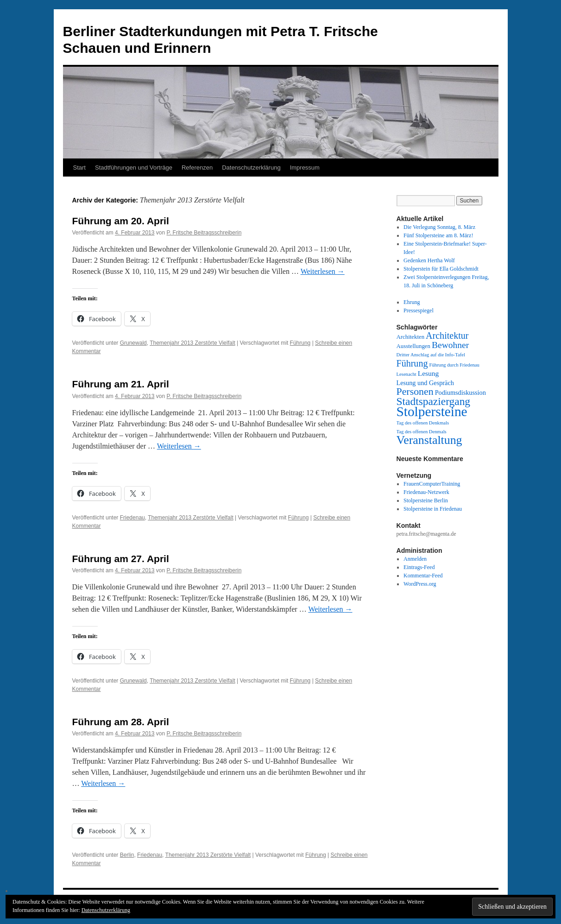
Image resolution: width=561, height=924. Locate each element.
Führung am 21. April (121, 384)
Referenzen (197, 168)
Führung (300, 343)
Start (79, 168)
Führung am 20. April (121, 221)
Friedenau (132, 518)
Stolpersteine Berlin (426, 500)
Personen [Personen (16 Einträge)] (415, 392)
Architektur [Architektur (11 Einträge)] (447, 335)
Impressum (305, 168)
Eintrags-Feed (419, 567)
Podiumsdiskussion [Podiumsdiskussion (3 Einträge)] (460, 392)
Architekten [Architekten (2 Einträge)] (411, 337)
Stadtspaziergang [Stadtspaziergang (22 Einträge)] (434, 401)
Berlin (127, 855)
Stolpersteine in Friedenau (433, 509)
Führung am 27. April (121, 559)
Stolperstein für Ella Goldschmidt (441, 269)
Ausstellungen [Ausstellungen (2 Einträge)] (413, 346)
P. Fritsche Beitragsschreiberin (204, 233)
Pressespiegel (419, 310)
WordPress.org (420, 584)
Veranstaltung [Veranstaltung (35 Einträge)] (429, 440)
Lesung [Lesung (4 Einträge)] (429, 373)
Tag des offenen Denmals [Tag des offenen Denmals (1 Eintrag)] (422, 432)
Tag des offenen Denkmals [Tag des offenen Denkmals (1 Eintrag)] (423, 423)
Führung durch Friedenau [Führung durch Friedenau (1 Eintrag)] (454, 365)
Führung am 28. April (121, 722)
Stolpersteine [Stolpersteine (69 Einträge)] (432, 411)
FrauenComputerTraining (432, 484)
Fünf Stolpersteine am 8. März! (438, 235)
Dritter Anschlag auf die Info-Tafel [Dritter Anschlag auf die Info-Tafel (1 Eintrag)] (431, 355)
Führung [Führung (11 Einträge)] (412, 363)
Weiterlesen (323, 271)
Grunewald (133, 343)
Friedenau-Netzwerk (426, 492)
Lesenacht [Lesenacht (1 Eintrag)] (407, 374)
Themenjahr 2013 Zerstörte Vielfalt (192, 343)
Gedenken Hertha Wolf (429, 260)
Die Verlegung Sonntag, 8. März (439, 227)
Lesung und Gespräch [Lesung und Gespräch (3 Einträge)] (425, 383)
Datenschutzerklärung (251, 168)
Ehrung (412, 302)
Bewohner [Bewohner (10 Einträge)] (450, 345)
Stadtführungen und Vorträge (134, 168)
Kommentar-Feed (423, 576)
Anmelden (415, 559)
